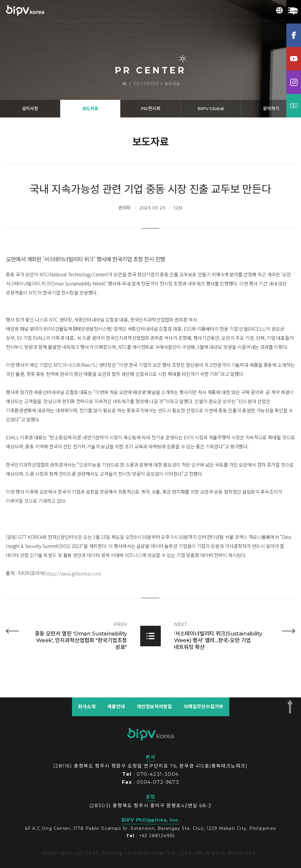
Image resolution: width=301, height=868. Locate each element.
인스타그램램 (294, 82)
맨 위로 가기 (290, 707)
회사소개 (87, 707)
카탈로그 (294, 106)
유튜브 (294, 59)
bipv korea (150, 734)
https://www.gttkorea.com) (73, 600)
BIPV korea (25, 10)
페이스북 (294, 35)
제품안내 (116, 707)
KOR (280, 10)
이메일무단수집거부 (204, 707)
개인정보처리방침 (154, 707)
